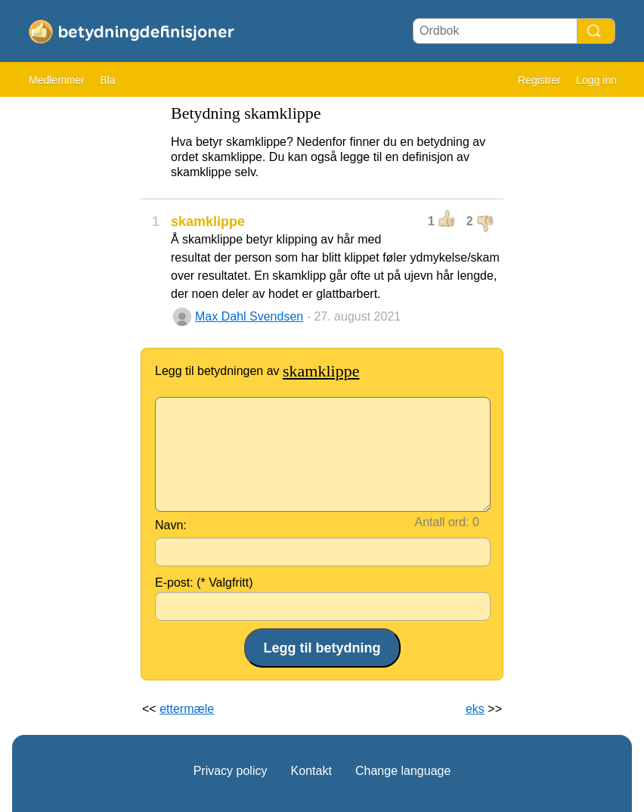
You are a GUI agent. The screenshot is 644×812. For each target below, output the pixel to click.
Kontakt (311, 771)
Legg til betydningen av (257, 371)
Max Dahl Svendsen (249, 316)
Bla (107, 80)
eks (475, 709)
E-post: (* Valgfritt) (204, 583)
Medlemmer (57, 80)
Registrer (539, 80)
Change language (403, 771)
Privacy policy (231, 771)
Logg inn (596, 80)
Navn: (171, 525)
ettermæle (187, 709)
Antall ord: (442, 522)
